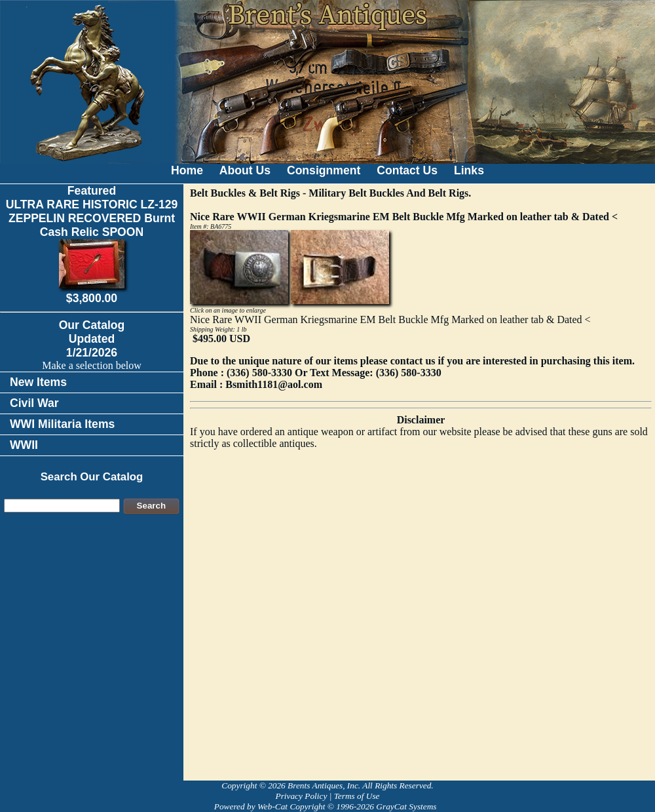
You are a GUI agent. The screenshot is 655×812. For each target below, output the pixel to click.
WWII (24, 445)
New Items (38, 382)
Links (469, 170)
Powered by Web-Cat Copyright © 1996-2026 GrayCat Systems (327, 806)
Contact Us (407, 170)
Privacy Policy (301, 796)
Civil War (34, 403)
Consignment (324, 170)
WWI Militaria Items (62, 424)
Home (187, 170)
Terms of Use (357, 796)
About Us (245, 170)
